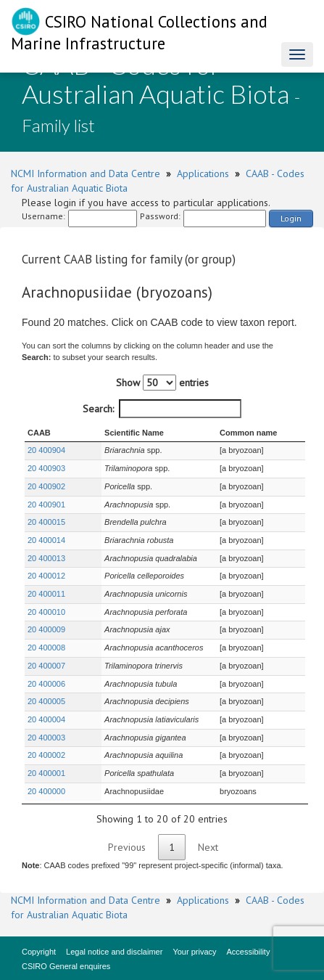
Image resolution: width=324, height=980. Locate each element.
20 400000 (46, 791)
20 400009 (46, 629)
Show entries (162, 383)
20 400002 (46, 755)
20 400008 (46, 648)
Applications (203, 173)
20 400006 (46, 684)
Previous (127, 847)
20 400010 (46, 612)
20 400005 (46, 701)
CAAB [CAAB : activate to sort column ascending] (39, 433)
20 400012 (46, 576)
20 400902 (46, 486)
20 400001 (46, 773)
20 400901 (46, 505)
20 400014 (46, 540)
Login (291, 218)
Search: (162, 409)
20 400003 (46, 738)
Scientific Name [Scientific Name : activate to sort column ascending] (114, 433)
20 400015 (46, 522)
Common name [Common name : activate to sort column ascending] (242, 433)
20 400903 (46, 468)
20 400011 (46, 594)
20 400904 (46, 450)
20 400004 (46, 719)
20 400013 (46, 558)
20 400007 (46, 666)
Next (208, 847)
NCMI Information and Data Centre (86, 173)
